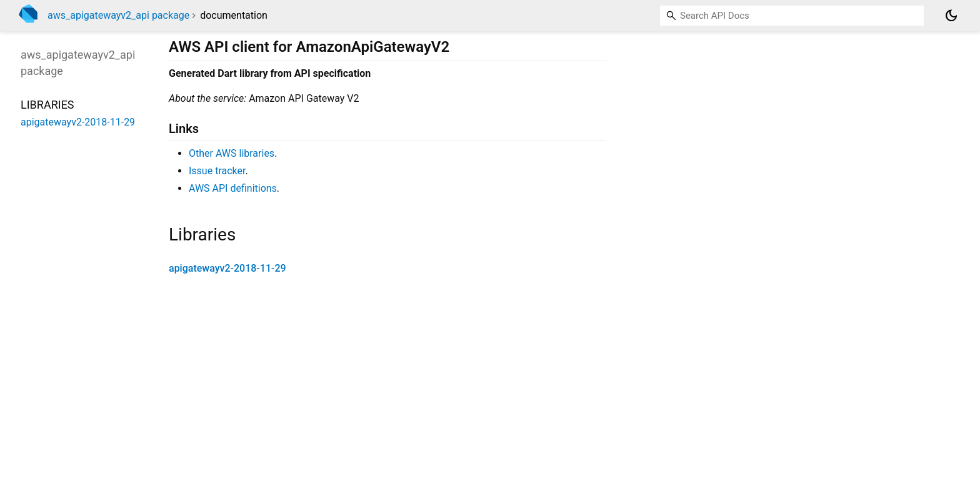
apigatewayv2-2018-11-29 (227, 268)
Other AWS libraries (232, 153)
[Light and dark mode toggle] (951, 16)
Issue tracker (217, 171)
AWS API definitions (233, 188)
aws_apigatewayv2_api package (118, 15)
